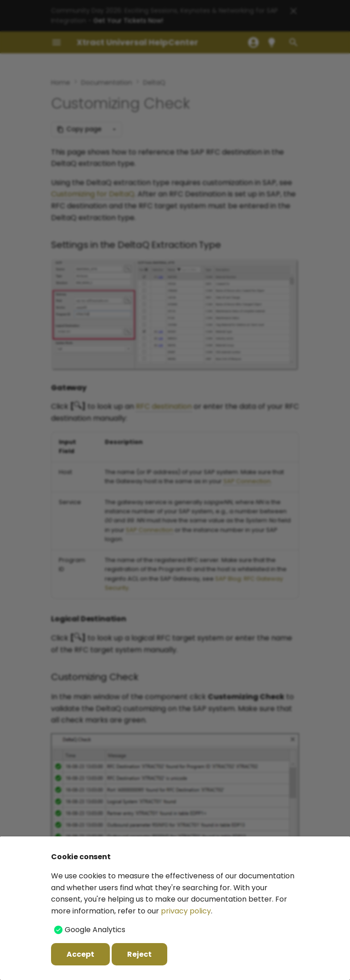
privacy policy (186, 911)
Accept (80, 954)
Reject (139, 954)
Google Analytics (95, 930)
